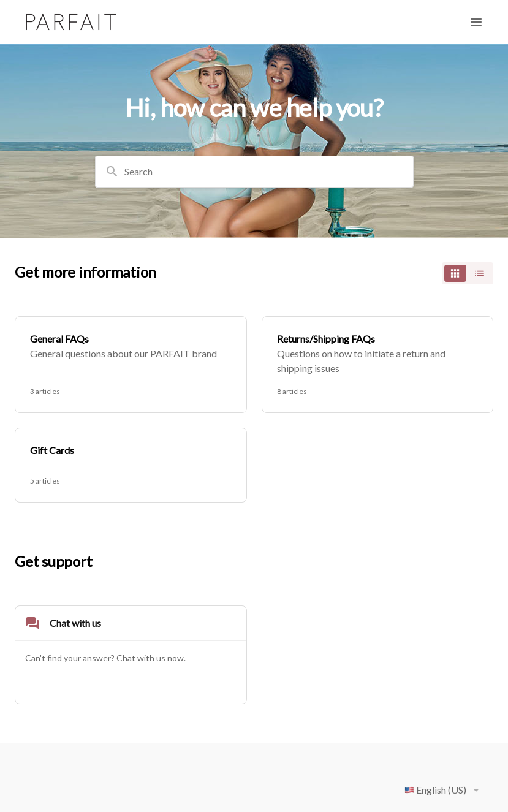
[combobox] (254, 172)
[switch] (468, 273)
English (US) (444, 790)
